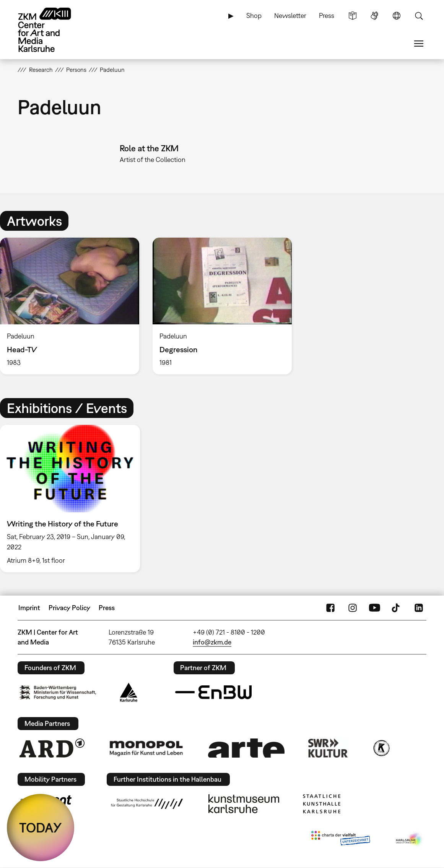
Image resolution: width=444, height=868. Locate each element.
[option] (222, 306)
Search (419, 16)
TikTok (397, 608)
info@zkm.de (212, 642)
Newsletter (290, 15)
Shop (254, 15)
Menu (419, 44)
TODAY (41, 828)
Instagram (353, 608)
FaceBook (330, 608)
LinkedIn (419, 608)
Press (327, 15)
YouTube (374, 608)
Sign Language (374, 16)
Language (397, 16)
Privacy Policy (69, 608)
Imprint (29, 608)
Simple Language (353, 16)
